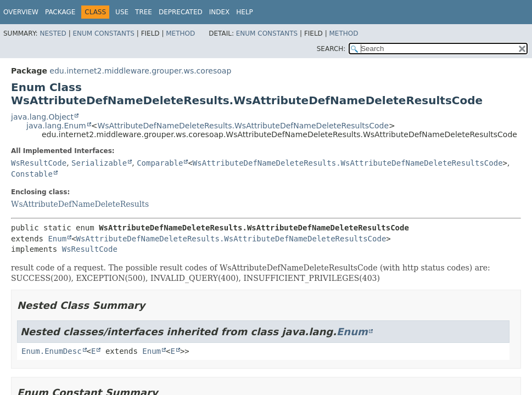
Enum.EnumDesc (52, 351)
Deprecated (181, 12)
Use (122, 12)
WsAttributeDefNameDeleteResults (80, 204)
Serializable (99, 163)
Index (220, 12)
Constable (32, 174)
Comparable (160, 163)
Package (60, 12)
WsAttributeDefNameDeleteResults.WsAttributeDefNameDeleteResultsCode (243, 126)
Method (180, 33)
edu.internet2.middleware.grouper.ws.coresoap (140, 71)
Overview (21, 12)
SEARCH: (331, 49)
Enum (57, 239)
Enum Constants (103, 33)
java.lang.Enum (56, 126)
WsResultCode (39, 163)
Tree (144, 12)
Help (245, 12)
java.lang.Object (42, 117)
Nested (53, 33)
